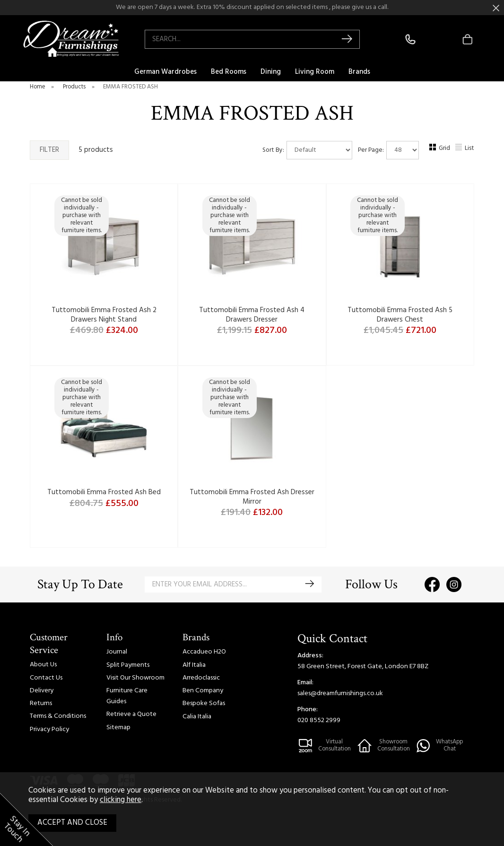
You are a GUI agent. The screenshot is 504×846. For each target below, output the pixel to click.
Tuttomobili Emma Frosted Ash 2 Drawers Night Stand (104, 315)
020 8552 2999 (319, 720)
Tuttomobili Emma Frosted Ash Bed (104, 492)
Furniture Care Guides (127, 696)
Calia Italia (197, 717)
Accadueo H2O (204, 652)
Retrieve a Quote (131, 714)
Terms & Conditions (58, 716)
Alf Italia (194, 665)
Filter (49, 150)
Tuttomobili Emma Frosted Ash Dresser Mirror (252, 497)
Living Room (315, 72)
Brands (359, 72)
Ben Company (203, 691)
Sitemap (118, 728)
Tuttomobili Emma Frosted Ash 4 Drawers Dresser (252, 315)
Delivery (42, 691)
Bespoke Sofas (204, 703)
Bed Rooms (229, 72)
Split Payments (128, 665)
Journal (117, 652)
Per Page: (388, 150)
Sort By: (307, 150)
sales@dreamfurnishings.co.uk (340, 693)
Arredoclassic (201, 678)
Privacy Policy (49, 729)
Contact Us (46, 678)
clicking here (121, 800)
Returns (41, 703)
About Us (43, 665)
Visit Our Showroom (135, 678)
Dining (271, 72)
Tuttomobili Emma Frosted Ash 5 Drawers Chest (400, 315)
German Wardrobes (165, 72)
